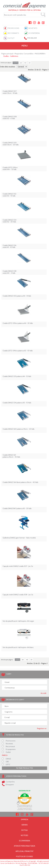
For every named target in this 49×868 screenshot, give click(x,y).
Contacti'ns (8, 782)
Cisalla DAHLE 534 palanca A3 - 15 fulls (17, 403)
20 (30, 63)
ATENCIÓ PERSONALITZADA (24, 846)
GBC (6, 762)
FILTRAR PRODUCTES (25, 768)
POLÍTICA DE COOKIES (24, 856)
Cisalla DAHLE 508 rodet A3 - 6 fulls (10, 118)
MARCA (5, 755)
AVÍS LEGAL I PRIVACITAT (25, 851)
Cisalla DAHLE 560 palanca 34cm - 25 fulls (19, 429)
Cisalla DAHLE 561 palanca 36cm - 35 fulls (11, 456)
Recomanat (8, 746)
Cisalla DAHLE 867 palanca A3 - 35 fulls (17, 508)
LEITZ (6, 764)
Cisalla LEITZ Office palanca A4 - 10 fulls (18, 323)
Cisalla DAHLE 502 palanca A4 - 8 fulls (17, 296)
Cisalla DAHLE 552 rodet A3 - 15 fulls (9, 195)
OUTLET (11, 38)
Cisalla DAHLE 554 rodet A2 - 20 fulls (9, 221)
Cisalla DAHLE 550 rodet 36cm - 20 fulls (11, 144)
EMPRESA (25, 819)
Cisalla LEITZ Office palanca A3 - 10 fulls (18, 351)
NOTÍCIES (24, 835)
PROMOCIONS (14, 28)
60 (21, 63)
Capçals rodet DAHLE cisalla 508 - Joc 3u (18, 595)
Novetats (7, 744)
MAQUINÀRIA (40, 54)
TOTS (16, 63)
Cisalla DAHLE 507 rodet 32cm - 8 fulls (10, 92)
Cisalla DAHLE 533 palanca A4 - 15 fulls (17, 376)
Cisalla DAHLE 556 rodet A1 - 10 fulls (9, 246)
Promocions (9, 741)
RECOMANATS (13, 33)
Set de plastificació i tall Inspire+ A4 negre (18, 621)
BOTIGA (24, 830)
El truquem (8, 785)
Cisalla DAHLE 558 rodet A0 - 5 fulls (9, 272)
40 (25, 63)
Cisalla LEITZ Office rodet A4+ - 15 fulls (10, 169)
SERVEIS (25, 825)
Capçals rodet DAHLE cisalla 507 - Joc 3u (18, 566)
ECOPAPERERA (34, 33)
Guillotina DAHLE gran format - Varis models (19, 538)
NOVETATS (33, 28)
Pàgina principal (7, 54)
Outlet (6, 752)
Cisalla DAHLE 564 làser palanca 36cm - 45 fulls (20, 482)
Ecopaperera (9, 749)
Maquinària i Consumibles (24, 54)
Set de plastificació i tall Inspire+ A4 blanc (18, 647)
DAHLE (6, 759)
